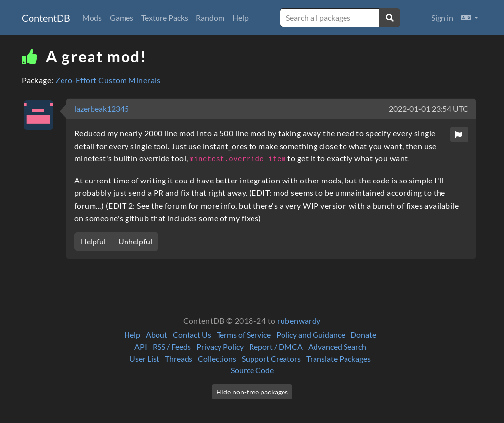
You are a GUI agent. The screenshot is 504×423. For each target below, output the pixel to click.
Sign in (442, 17)
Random (210, 17)
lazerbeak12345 (102, 108)
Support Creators (271, 358)
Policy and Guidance (311, 335)
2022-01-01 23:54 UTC (428, 108)
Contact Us (192, 335)
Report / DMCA (276, 347)
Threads (179, 358)
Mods (92, 17)
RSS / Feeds (172, 347)
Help (240, 17)
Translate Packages (338, 358)
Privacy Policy (220, 347)
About (157, 335)
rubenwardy (299, 320)
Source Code (252, 370)
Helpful (93, 241)
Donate (363, 335)
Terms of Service (244, 335)
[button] (470, 18)
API (141, 347)
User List (144, 358)
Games (122, 17)
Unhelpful (135, 241)
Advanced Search (337, 347)
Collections (217, 358)
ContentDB (46, 18)
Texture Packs (165, 17)
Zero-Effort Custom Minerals (108, 80)
